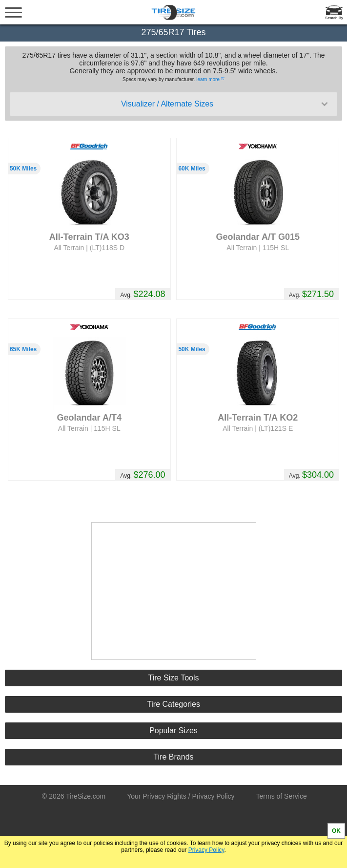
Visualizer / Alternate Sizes (225, 104)
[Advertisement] (174, 591)
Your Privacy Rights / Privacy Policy (181, 796)
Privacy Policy (206, 850)
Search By (334, 18)
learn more (208, 79)
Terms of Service (282, 796)
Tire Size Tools (173, 678)
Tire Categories (173, 704)
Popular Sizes (173, 730)
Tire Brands (173, 757)
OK (336, 831)
